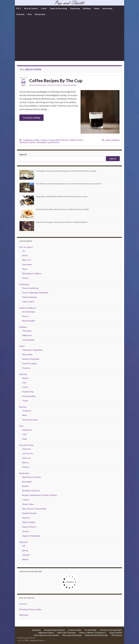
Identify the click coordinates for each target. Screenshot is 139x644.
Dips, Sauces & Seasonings (34, 509)
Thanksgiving (28, 340)
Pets (30, 14)
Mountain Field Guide (72, 635)
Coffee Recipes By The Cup (56, 80)
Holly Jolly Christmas (67, 633)
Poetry (25, 278)
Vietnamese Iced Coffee (48, 142)
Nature (25, 462)
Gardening (75, 8)
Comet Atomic (75, 630)
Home (97, 8)
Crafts (44, 8)
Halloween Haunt (46, 633)
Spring (25, 550)
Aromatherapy (29, 312)
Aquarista (36, 630)
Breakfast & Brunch (31, 491)
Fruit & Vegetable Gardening (35, 293)
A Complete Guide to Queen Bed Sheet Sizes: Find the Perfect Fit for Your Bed (66, 171)
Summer (26, 555)
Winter (25, 559)
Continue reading (31, 118)
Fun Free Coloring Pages (111, 630)
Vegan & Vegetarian (31, 536)
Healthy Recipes (30, 513)
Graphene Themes (37, 640)
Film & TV (27, 260)
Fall (24, 546)
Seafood (26, 518)
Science (26, 467)
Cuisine (26, 500)
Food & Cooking (61, 85)
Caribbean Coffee (31, 140)
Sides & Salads (29, 522)
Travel (25, 401)
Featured (51, 85)
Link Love (26, 458)
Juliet (34, 85)
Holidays (87, 8)
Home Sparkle (116, 633)
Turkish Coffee (76, 140)
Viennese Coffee (27, 142)
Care (24, 383)
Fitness (25, 316)
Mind (24, 415)
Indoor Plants (28, 302)
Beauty (25, 378)
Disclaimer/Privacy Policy (30, 609)
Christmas (27, 331)
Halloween (27, 335)
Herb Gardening (29, 297)
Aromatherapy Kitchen (54, 630)
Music (25, 269)
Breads (25, 486)
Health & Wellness (28, 308)
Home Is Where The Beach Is (93, 633)
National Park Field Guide (96, 635)
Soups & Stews (29, 527)
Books (25, 255)
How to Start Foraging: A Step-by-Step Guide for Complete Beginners (62, 222)
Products (26, 368)
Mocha (65, 140)
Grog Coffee (55, 140)
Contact (23, 604)
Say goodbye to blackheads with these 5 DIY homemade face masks (62, 196)
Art (24, 251)
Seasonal (23, 542)
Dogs (25, 439)
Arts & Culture (31, 8)
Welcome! (24, 615)
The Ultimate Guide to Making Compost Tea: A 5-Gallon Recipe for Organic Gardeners (69, 184)
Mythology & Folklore (32, 273)
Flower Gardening (30, 288)
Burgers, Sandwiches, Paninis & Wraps (40, 495)
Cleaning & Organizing (32, 350)
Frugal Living (28, 392)
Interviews (107, 8)
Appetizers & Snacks (32, 477)
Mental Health (29, 321)
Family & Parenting (58, 8)
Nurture (23, 407)
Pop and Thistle (26, 445)
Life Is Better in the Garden (46, 635)
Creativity (27, 411)
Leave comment (112, 140)
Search (23, 154)
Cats (24, 434)
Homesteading (29, 396)
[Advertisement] (69, 39)
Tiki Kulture (117, 635)
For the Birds (91, 630)
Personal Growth (30, 420)
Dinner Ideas (28, 504)
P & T (19, 8)
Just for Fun (28, 453)
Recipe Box (40, 14)
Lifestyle (20, 14)
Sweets (26, 531)
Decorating (27, 354)
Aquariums (27, 430)
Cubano (44, 140)
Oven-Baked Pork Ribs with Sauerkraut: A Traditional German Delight (62, 209)
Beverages (42, 85)
